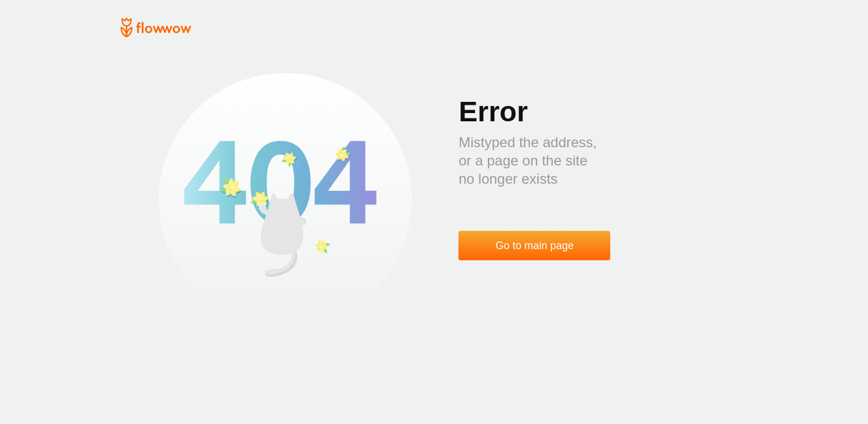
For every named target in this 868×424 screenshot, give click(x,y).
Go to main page (535, 246)
